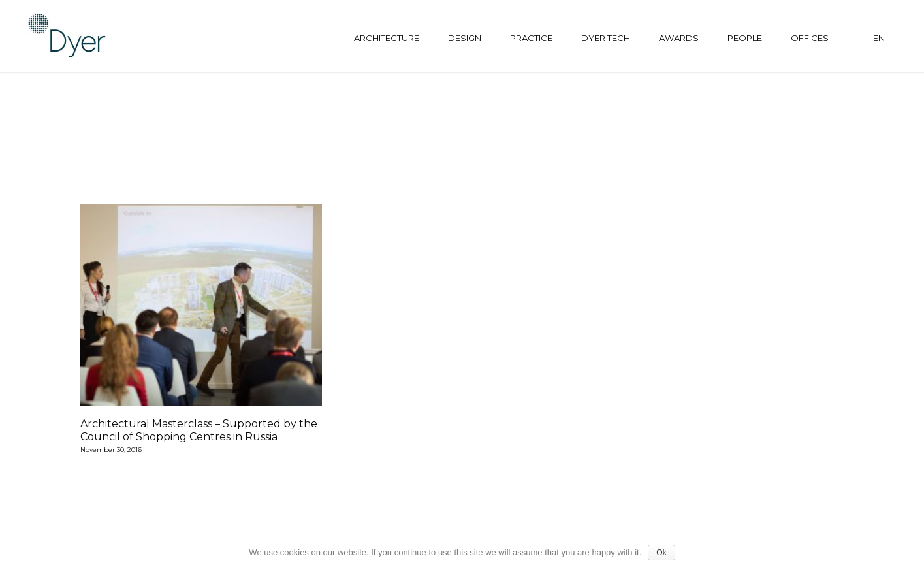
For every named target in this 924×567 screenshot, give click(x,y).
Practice (531, 38)
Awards (679, 38)
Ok (661, 553)
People (745, 38)
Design (465, 38)
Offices (810, 38)
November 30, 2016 (111, 450)
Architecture (387, 38)
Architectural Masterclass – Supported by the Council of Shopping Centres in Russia (199, 430)
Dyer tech (606, 38)
